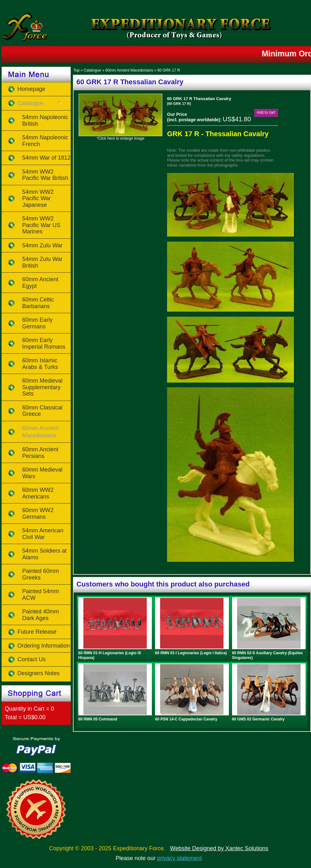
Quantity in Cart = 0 (29, 709)
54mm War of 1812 (46, 158)
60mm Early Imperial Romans (44, 343)
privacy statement (180, 858)
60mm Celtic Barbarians (38, 303)
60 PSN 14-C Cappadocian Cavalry (186, 719)
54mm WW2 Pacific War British (45, 175)
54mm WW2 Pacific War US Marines (41, 225)
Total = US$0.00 (25, 717)
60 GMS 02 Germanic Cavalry (258, 719)
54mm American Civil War (43, 534)
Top (76, 70)
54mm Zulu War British (42, 262)
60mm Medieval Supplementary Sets (42, 387)
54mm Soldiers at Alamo (44, 554)
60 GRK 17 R (168, 70)
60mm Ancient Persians (40, 453)
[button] (266, 113)
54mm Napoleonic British (45, 120)
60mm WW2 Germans (38, 513)
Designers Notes (39, 673)
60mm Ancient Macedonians (129, 70)
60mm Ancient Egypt (40, 283)
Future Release (37, 632)
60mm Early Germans (37, 323)
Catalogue (92, 70)
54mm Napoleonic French (45, 141)
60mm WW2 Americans (38, 493)
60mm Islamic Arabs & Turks (40, 364)
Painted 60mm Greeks (41, 574)
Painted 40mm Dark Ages (41, 615)
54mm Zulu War (42, 245)
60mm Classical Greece (42, 411)
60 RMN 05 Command (98, 719)
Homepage (31, 89)
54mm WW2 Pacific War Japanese (38, 198)
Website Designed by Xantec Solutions (219, 848)
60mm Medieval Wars (42, 473)
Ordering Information (44, 646)
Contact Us (32, 659)
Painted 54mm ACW (41, 595)
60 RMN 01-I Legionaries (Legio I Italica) (191, 653)
